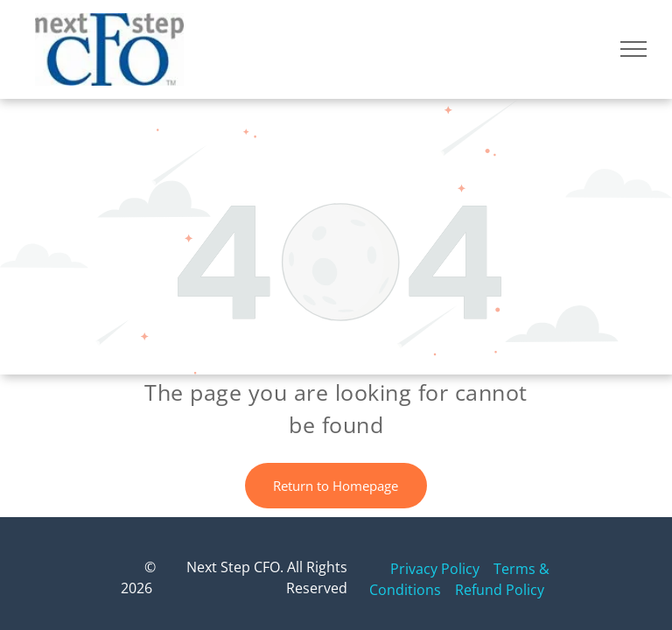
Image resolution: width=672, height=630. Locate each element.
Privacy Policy (435, 569)
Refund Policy (500, 590)
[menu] (633, 49)
